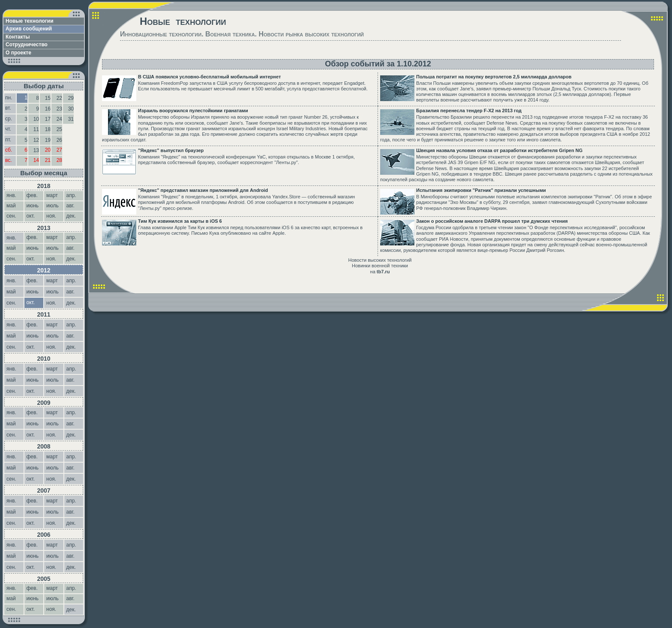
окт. (31, 347)
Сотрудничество (27, 45)
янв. (12, 238)
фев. (33, 281)
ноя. (52, 303)
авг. (71, 292)
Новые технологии (30, 21)
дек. (72, 303)
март (52, 281)
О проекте (18, 53)
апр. (72, 281)
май (11, 292)
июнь (33, 292)
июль (52, 292)
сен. (12, 303)
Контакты (18, 37)
